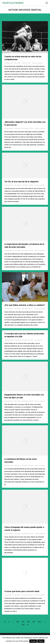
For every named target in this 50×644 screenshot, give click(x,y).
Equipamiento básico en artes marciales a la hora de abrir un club (24, 396)
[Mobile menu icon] (47, 3)
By (18, 63)
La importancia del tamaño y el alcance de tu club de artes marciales (24, 246)
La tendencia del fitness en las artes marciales (21, 460)
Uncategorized (9, 63)
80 (29, 622)
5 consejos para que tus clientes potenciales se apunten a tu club (24, 335)
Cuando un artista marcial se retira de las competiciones (23, 58)
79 (23, 622)
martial (36, 10)
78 (18, 622)
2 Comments (38, 340)
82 (40, 622)
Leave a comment (37, 63)
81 (34, 622)
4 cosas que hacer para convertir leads (22, 591)
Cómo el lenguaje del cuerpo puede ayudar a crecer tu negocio (24, 529)
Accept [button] (33, 641)
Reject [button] (41, 641)
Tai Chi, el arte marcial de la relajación (21, 182)
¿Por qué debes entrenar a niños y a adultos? (25, 305)
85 (23, 625)
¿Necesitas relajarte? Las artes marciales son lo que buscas (25, 123)
